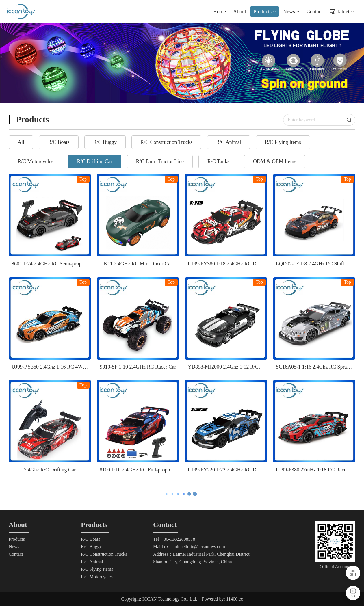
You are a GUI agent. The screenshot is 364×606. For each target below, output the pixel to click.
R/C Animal (229, 142)
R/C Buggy (105, 142)
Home (220, 12)
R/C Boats (59, 142)
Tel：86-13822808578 (174, 539)
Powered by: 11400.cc (222, 599)
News (291, 12)
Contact (315, 12)
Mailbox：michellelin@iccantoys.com (189, 547)
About (240, 12)
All (21, 142)
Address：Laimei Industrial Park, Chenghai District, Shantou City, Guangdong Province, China (202, 558)
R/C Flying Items (283, 142)
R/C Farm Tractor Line (160, 161)
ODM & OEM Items (275, 161)
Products (265, 12)
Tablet (345, 12)
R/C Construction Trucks (166, 142)
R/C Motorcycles (36, 161)
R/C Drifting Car (95, 161)
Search (351, 120)
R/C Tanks (218, 161)
